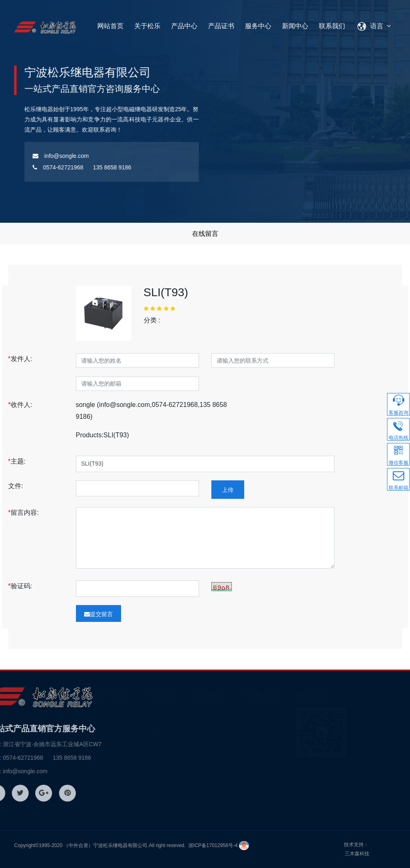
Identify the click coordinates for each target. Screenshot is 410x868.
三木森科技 (357, 854)
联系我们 (332, 24)
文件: (18, 486)
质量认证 (287, 715)
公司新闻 (237, 715)
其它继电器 (190, 759)
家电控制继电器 (195, 715)
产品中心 (184, 24)
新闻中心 (295, 24)
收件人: (20, 405)
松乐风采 (137, 729)
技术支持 (237, 744)
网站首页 (110, 24)
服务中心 (258, 24)
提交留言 (98, 614)
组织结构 (137, 803)
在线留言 (205, 234)
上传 (228, 490)
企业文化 (137, 774)
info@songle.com (43, 156)
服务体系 (287, 759)
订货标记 (287, 744)
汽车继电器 (190, 744)
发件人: (20, 359)
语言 (376, 24)
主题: (17, 461)
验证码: (20, 586)
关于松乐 (147, 24)
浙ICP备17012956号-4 (213, 845)
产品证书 (221, 24)
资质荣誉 (137, 788)
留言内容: (24, 513)
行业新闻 (237, 729)
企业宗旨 (137, 759)
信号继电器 (190, 729)
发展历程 (137, 744)
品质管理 (287, 729)
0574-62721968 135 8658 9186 (64, 167)
